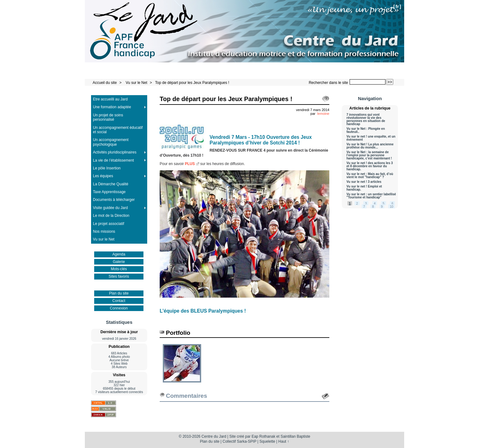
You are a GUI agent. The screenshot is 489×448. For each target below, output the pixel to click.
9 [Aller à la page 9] (382, 207)
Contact (119, 301)
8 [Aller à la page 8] (373, 207)
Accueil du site (105, 83)
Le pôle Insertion (107, 168)
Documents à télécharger (114, 200)
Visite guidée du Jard (110, 208)
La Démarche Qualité (111, 184)
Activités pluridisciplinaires (115, 152)
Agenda (119, 254)
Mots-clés (119, 269)
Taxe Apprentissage (109, 192)
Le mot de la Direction (111, 216)
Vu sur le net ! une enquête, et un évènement (371, 138)
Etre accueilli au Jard (110, 99)
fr (397, 6)
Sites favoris (119, 276)
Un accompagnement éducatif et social (118, 130)
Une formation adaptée (112, 107)
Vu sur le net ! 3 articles (364, 182)
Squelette (267, 441)
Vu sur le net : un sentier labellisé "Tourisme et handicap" (371, 196)
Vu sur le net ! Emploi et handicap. (364, 188)
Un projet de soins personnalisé (108, 117)
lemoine (323, 114)
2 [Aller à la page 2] (357, 204)
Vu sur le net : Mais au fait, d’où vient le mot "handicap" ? (370, 176)
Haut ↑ (284, 441)
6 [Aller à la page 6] (392, 204)
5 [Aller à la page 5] (384, 204)
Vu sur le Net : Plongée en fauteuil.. (366, 130)
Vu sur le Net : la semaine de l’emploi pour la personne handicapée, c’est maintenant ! (369, 155)
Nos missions (104, 231)
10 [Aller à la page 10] (392, 207)
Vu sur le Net (137, 83)
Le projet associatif (109, 224)
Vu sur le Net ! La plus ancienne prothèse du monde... (370, 146)
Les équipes (103, 176)
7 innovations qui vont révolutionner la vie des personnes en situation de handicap (366, 119)
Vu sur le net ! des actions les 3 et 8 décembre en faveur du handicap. (370, 166)
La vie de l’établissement (113, 160)
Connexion (119, 308)
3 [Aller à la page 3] (366, 204)
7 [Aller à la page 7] (364, 207)
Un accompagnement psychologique (111, 142)
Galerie (119, 262)
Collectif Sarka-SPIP (240, 441)
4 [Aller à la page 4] (375, 204)
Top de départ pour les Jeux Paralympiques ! (192, 83)
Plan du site (119, 293)
